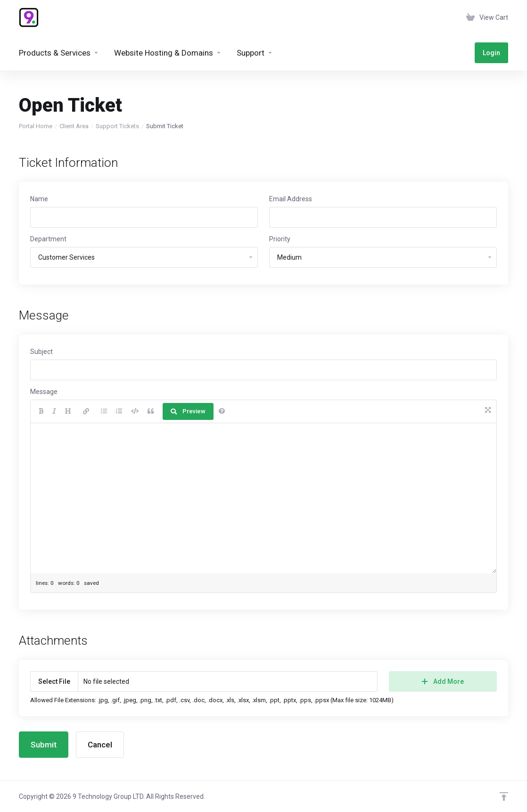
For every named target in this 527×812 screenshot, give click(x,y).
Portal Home (36, 126)
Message (44, 392)
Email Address (291, 199)
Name (39, 199)
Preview (188, 411)
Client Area (74, 126)
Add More (443, 681)
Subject (41, 352)
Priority (280, 239)
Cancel (100, 745)
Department (48, 239)
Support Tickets (117, 126)
